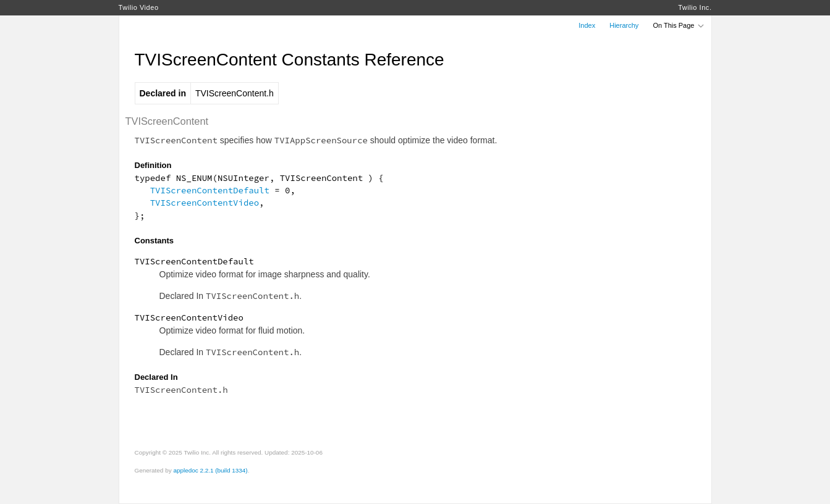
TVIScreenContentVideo (205, 203)
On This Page (679, 25)
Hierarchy (624, 25)
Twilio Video (139, 7)
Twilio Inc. (695, 7)
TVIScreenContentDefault (210, 190)
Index (587, 25)
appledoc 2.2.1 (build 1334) (210, 470)
